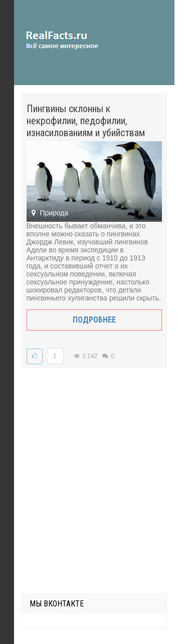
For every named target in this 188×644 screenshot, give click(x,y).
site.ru (77, 40)
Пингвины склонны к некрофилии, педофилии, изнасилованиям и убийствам (86, 121)
